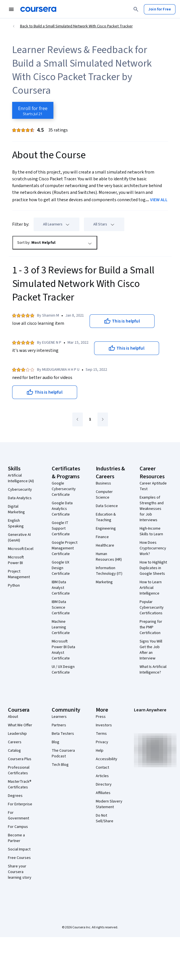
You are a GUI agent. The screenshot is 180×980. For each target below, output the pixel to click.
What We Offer (20, 725)
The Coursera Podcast (63, 753)
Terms (101, 734)
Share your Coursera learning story (20, 872)
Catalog (14, 751)
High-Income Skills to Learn (151, 531)
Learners (59, 717)
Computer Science (104, 495)
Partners (59, 725)
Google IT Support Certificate (61, 529)
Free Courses (19, 858)
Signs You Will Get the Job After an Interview (151, 650)
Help (100, 751)
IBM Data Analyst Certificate (61, 588)
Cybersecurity (20, 490)
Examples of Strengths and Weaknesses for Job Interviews (152, 509)
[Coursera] (38, 9)
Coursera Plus (20, 759)
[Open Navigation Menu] (11, 9)
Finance (102, 537)
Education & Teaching (106, 517)
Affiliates (103, 793)
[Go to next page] (103, 419)
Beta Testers (63, 734)
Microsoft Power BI (16, 560)
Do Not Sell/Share (105, 818)
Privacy (102, 742)
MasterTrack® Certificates (20, 784)
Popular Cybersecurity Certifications (152, 608)
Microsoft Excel (21, 549)
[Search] (136, 9)
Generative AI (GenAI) (19, 538)
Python (14, 586)
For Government (19, 815)
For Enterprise (20, 804)
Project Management (19, 574)
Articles (102, 776)
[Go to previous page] (78, 419)
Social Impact (19, 849)
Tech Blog (60, 765)
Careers (15, 742)
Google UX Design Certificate (61, 568)
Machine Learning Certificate (61, 627)
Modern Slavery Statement (109, 804)
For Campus (18, 827)
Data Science (107, 506)
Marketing (104, 582)
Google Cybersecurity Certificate (64, 489)
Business (103, 483)
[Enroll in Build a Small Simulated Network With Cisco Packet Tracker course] (33, 110)
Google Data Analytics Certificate (62, 509)
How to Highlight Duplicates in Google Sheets (153, 568)
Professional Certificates (19, 770)
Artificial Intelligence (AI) (21, 478)
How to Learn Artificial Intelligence (151, 588)
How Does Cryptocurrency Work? (153, 548)
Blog (56, 742)
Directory (104, 784)
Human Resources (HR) (109, 557)
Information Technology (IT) (109, 571)
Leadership (17, 734)
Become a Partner (16, 838)
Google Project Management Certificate (65, 548)
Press (101, 717)
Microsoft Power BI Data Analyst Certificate (63, 650)
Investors (104, 725)
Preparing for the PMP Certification (151, 627)
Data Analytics (20, 498)
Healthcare (105, 545)
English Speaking (16, 523)
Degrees (15, 796)
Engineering (106, 529)
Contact (102, 768)
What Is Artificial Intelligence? (153, 670)
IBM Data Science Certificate (61, 608)
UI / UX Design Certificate (63, 670)
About (13, 717)
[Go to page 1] (90, 420)
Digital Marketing (16, 509)
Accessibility (107, 759)
